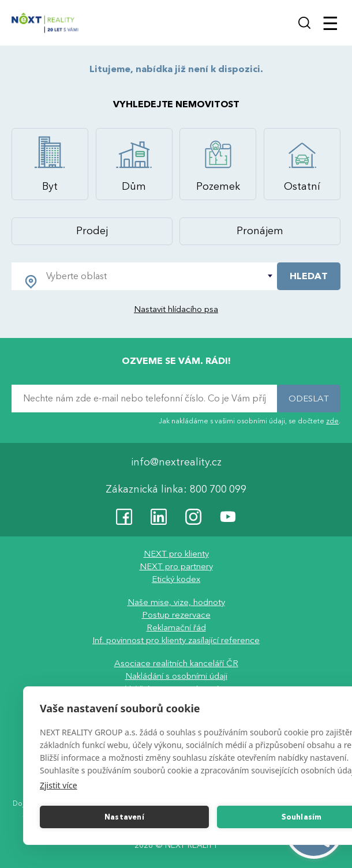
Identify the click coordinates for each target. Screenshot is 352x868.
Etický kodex (176, 580)
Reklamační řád (176, 628)
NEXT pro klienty (176, 554)
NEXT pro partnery (176, 567)
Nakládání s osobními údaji (176, 677)
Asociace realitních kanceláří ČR (176, 664)
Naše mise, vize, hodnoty (176, 603)
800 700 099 (218, 490)
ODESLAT (309, 399)
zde (332, 421)
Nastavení (124, 817)
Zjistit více (59, 785)
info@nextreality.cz (176, 463)
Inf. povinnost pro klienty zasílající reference (176, 641)
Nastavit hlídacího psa (176, 309)
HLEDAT (309, 276)
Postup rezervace (176, 615)
